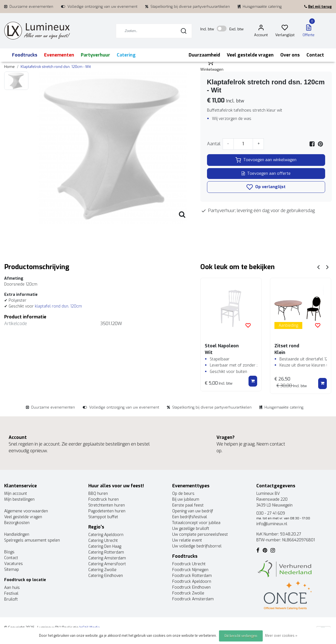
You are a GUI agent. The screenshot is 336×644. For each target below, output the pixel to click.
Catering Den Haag (105, 546)
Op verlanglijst (266, 187)
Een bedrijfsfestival (190, 517)
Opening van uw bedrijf (193, 511)
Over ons (290, 55)
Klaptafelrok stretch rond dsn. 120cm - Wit (56, 67)
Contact (315, 55)
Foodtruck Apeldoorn (192, 582)
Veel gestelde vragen (250, 55)
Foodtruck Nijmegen (190, 570)
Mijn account (16, 494)
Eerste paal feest (188, 505)
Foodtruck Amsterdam (193, 599)
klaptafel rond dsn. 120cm (58, 306)
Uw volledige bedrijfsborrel (197, 546)
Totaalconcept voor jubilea (196, 523)
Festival (11, 593)
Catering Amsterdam (107, 558)
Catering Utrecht (103, 541)
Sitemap (12, 570)
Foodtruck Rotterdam (192, 576)
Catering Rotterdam (106, 552)
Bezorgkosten (17, 523)
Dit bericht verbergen (241, 636)
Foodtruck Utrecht (189, 564)
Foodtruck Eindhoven (191, 587)
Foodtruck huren (104, 499)
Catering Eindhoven (106, 576)
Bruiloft (11, 599)
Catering (126, 55)
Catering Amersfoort (107, 564)
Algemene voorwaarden (26, 511)
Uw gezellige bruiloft (191, 529)
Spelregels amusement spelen (32, 540)
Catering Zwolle (102, 570)
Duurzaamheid (204, 55)
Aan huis (12, 588)
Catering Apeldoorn (106, 535)
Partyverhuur (95, 55)
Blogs (9, 552)
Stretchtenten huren (107, 505)
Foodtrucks (25, 55)
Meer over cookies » (281, 636)
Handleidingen (17, 534)
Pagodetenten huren (107, 511)
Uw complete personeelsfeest (200, 534)
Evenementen (59, 55)
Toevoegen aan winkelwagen (266, 160)
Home (9, 67)
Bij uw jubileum (186, 499)
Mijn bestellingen (19, 499)
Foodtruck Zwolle (188, 593)
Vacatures (14, 564)
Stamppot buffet (103, 517)
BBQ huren (98, 494)
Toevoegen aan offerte (266, 174)
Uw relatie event (187, 540)
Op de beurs (183, 494)
